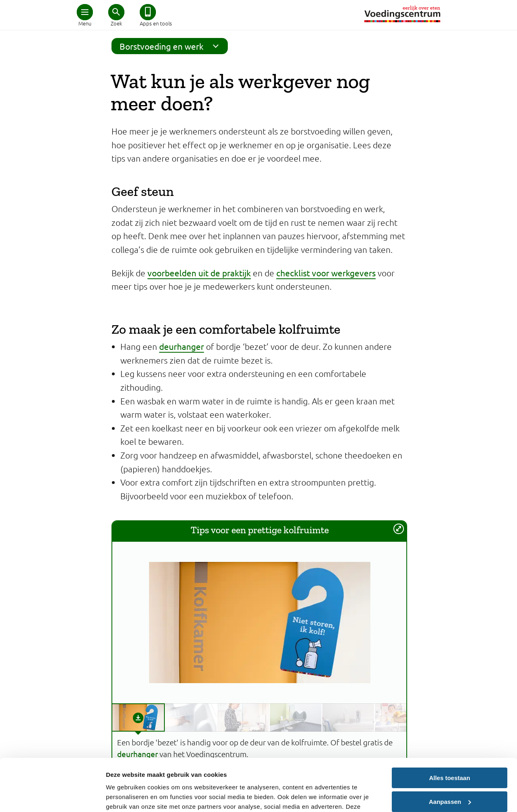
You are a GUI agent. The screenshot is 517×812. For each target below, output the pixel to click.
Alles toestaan (450, 726)
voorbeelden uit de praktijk (199, 273)
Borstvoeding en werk (172, 46)
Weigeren (449, 773)
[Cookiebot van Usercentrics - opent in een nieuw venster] (52, 796)
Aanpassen (450, 749)
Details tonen (125, 796)
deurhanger (182, 346)
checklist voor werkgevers (326, 273)
